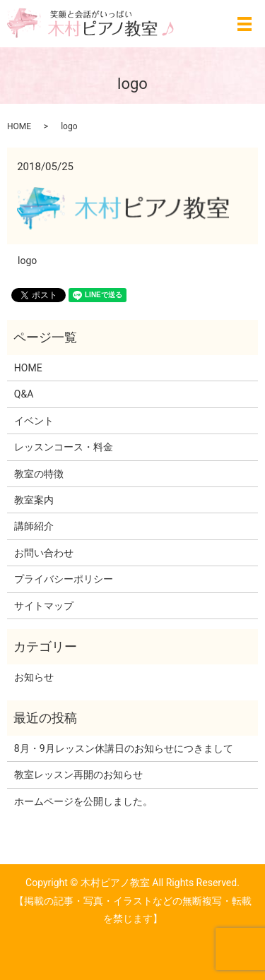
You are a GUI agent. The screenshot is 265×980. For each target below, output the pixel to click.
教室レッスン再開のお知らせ (78, 775)
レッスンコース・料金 (64, 447)
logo (27, 261)
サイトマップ (44, 606)
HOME (19, 126)
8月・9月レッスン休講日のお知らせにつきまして (124, 748)
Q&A (24, 394)
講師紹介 (34, 526)
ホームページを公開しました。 (83, 801)
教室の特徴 (39, 474)
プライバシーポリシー (64, 579)
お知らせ (34, 677)
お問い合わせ (44, 553)
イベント (34, 421)
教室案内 (34, 500)
